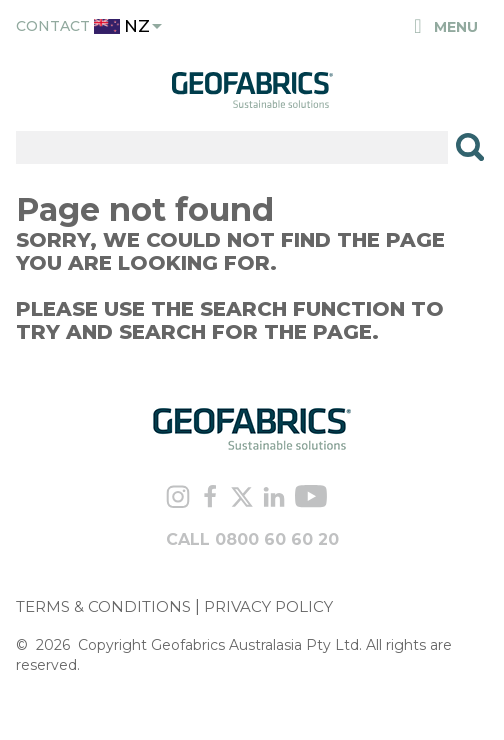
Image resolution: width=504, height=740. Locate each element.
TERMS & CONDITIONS (103, 606)
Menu (444, 27)
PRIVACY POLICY (268, 606)
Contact (53, 26)
